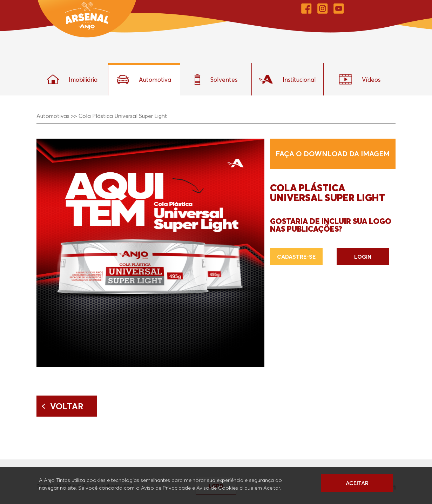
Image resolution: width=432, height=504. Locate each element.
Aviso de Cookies (217, 488)
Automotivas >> (57, 116)
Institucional (288, 79)
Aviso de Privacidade (167, 488)
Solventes (216, 79)
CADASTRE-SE (296, 257)
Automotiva (144, 79)
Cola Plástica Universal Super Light (123, 116)
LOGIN (363, 257)
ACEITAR (357, 483)
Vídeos (360, 79)
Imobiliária (72, 79)
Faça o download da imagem (333, 154)
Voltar (67, 406)
